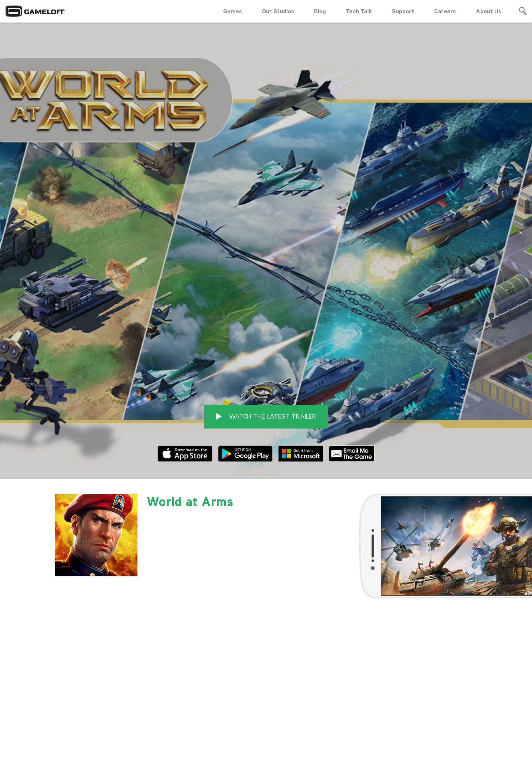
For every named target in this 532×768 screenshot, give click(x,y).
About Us (489, 11)
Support (403, 11)
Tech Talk (359, 11)
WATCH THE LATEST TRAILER (266, 353)
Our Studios (278, 11)
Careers (445, 11)
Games (233, 11)
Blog (320, 11)
